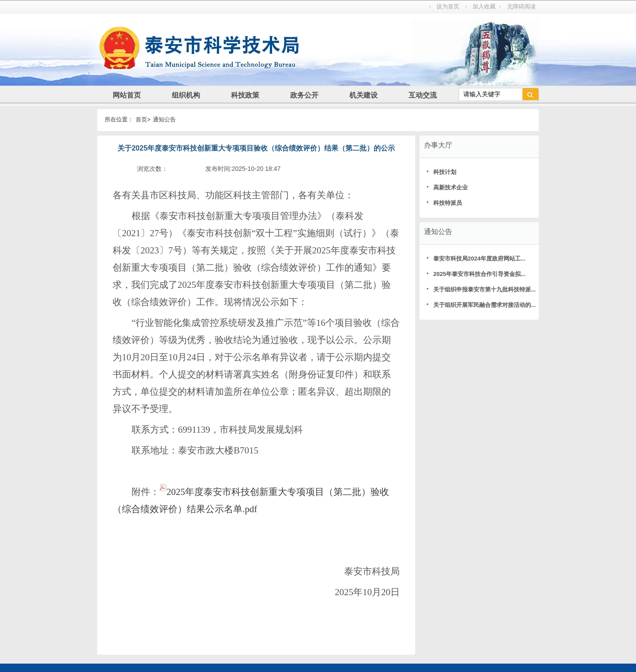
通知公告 (164, 119)
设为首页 (448, 6)
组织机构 (186, 95)
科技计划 (441, 172)
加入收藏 (484, 6)
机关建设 (363, 95)
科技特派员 (444, 203)
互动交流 (423, 95)
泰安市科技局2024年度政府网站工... (476, 259)
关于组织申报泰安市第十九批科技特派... (480, 289)
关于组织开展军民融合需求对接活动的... (480, 305)
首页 (141, 119)
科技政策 (245, 95)
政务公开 (304, 95)
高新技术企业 (447, 187)
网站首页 (127, 95)
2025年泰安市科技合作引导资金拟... (476, 274)
